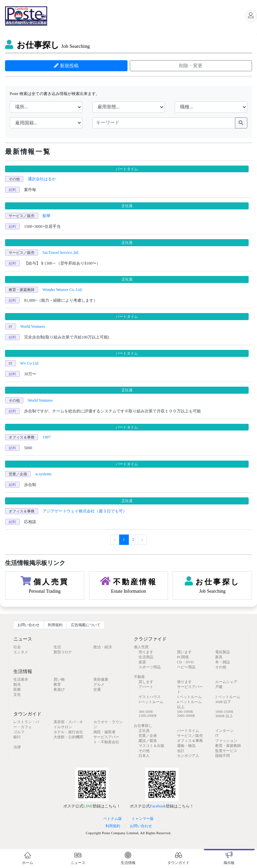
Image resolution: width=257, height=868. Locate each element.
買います (184, 652)
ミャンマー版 (143, 818)
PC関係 (183, 657)
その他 (221, 667)
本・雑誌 (223, 662)
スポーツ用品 (150, 667)
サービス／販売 (190, 736)
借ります (184, 682)
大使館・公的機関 (68, 737)
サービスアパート (190, 689)
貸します (146, 682)
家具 (219, 657)
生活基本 (21, 679)
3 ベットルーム (151, 702)
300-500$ (146, 711)
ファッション (226, 741)
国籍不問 (223, 756)
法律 (17, 747)
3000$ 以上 (224, 716)
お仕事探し (47, 45)
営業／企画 (148, 736)
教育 (57, 684)
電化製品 (223, 652)
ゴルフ (19, 732)
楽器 (142, 662)
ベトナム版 (113, 818)
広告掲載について (86, 625)
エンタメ (21, 652)
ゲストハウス (150, 697)
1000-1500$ (224, 711)
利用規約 (55, 625)
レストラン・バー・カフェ (26, 724)
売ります (146, 652)
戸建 (219, 687)
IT (217, 735)
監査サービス (226, 751)
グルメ (99, 684)
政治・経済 (103, 647)
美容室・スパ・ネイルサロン (68, 724)
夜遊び (59, 689)
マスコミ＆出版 (151, 746)
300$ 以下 (223, 702)
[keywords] (164, 123)
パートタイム (188, 731)
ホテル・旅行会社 (68, 732)
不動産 (139, 677)
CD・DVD (185, 662)
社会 (17, 647)
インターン (224, 731)
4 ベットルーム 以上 (189, 704)
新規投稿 (66, 66)
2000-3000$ (186, 715)
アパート (146, 687)
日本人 (144, 756)
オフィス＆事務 (190, 741)
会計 (181, 751)
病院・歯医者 (104, 732)
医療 (17, 689)
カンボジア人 (188, 756)
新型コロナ (63, 652)
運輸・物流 (186, 746)
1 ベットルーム (189, 697)
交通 (97, 689)
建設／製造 (148, 741)
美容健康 (101, 679)
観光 (17, 684)
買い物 (59, 679)
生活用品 (146, 657)
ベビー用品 (186, 667)
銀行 (17, 737)
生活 (57, 647)
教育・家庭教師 (228, 746)
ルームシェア (226, 682)
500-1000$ (185, 711)
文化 (17, 694)
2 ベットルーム (228, 697)
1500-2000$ (147, 715)
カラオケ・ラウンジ (108, 724)
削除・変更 (191, 66)
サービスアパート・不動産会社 (106, 739)
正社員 (144, 731)
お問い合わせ (28, 625)
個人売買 (141, 647)
